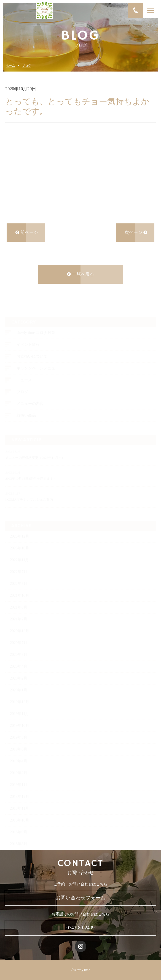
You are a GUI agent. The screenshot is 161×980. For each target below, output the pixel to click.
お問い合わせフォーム (80, 898)
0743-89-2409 (80, 928)
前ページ (27, 233)
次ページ (136, 233)
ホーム (10, 66)
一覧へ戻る (80, 275)
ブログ (27, 66)
